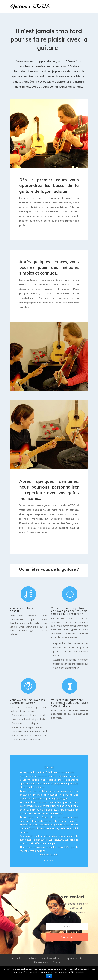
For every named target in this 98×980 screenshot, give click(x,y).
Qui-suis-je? (30, 958)
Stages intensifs (73, 958)
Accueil (16, 958)
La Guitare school (50, 958)
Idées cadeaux (41, 962)
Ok (49, 976)
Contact (57, 962)
